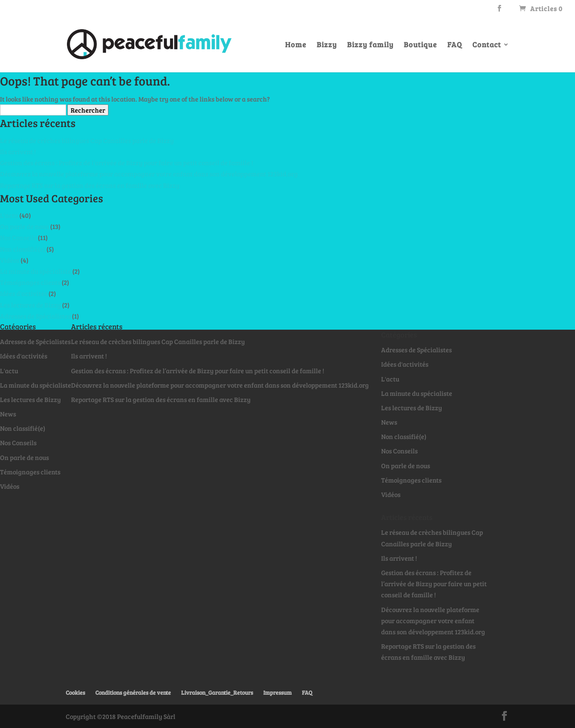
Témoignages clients (30, 282)
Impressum (277, 692)
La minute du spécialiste (36, 271)
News (8, 414)
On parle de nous (24, 226)
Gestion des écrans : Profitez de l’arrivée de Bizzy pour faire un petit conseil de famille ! (126, 163)
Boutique (420, 45)
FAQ (455, 45)
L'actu (9, 215)
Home (296, 45)
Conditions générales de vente (133, 692)
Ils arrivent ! (18, 151)
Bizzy (327, 45)
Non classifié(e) (23, 249)
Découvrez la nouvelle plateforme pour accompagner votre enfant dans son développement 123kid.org (149, 174)
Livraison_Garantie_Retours (217, 692)
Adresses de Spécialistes (35, 316)
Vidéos (10, 260)
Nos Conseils (18, 237)
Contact (487, 45)
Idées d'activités (24, 293)
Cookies (75, 692)
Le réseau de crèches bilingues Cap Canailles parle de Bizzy (87, 140)
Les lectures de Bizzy (30, 305)
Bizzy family (370, 45)
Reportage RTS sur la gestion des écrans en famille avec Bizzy (90, 185)
